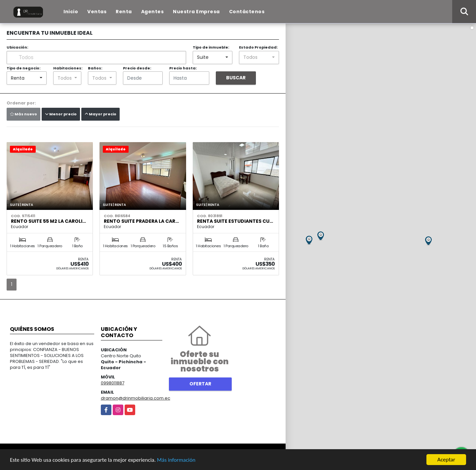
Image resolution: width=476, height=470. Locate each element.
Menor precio (61, 114)
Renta (124, 12)
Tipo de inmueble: (211, 47)
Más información (176, 460)
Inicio (71, 12)
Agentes (153, 12)
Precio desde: (137, 68)
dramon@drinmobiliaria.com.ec (136, 398)
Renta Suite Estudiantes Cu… (235, 221)
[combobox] (213, 58)
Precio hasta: (183, 68)
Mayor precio (100, 114)
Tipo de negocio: (23, 68)
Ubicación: (17, 47)
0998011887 (113, 383)
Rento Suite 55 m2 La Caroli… (48, 221)
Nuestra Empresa (196, 12)
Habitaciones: (68, 68)
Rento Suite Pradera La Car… (141, 221)
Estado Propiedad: (258, 47)
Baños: (95, 68)
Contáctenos (247, 12)
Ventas (97, 12)
